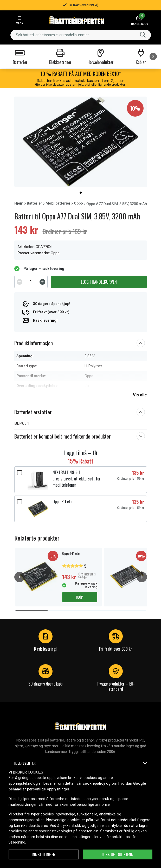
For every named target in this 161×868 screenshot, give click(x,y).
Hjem (19, 203)
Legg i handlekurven (99, 282)
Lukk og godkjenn (118, 854)
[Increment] (42, 282)
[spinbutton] (31, 282)
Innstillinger (44, 854)
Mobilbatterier (58, 203)
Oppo (78, 203)
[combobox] (81, 35)
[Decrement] (20, 282)
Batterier (34, 203)
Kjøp (80, 597)
